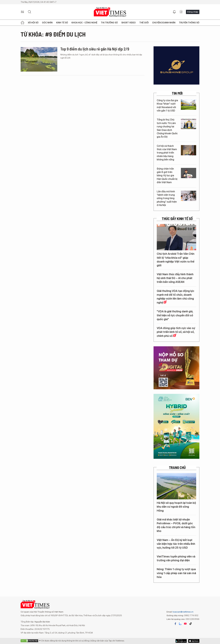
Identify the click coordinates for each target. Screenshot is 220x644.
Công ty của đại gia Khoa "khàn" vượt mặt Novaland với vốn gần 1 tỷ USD (167, 105)
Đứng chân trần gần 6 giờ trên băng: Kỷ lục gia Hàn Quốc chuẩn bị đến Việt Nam (167, 176)
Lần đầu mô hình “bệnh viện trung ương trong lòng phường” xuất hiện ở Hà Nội (167, 198)
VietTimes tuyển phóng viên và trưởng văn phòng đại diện (176, 558)
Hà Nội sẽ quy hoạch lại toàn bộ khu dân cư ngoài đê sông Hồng (176, 507)
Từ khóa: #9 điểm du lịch (53, 34)
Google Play (194, 641)
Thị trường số (109, 23)
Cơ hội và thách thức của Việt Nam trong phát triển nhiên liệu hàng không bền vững (167, 153)
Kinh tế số (62, 23)
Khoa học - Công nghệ (84, 23)
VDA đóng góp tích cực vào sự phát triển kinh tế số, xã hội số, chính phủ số (176, 332)
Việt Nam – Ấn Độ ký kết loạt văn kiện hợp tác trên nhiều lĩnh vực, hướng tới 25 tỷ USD (176, 544)
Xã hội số (33, 23)
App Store (181, 641)
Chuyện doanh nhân (164, 23)
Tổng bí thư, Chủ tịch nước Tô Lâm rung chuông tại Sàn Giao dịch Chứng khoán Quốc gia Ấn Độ (167, 128)
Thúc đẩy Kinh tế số (177, 219)
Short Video (128, 23)
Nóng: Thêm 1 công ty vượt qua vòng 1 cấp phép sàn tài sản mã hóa (176, 573)
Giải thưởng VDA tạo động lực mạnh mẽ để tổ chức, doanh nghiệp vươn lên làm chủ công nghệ (175, 297)
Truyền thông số (189, 23)
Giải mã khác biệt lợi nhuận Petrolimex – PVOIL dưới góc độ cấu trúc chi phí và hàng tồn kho (176, 525)
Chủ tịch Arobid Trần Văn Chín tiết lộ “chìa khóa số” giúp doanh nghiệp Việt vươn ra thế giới (176, 260)
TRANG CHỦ (177, 468)
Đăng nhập (193, 12)
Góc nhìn (47, 23)
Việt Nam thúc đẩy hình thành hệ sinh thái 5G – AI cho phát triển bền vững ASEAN (175, 278)
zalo (180, 624)
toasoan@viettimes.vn (183, 612)
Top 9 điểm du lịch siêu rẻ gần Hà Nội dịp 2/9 (95, 49)
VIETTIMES (110, 12)
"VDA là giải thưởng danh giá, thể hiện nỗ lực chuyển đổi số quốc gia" (175, 315)
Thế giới (144, 23)
